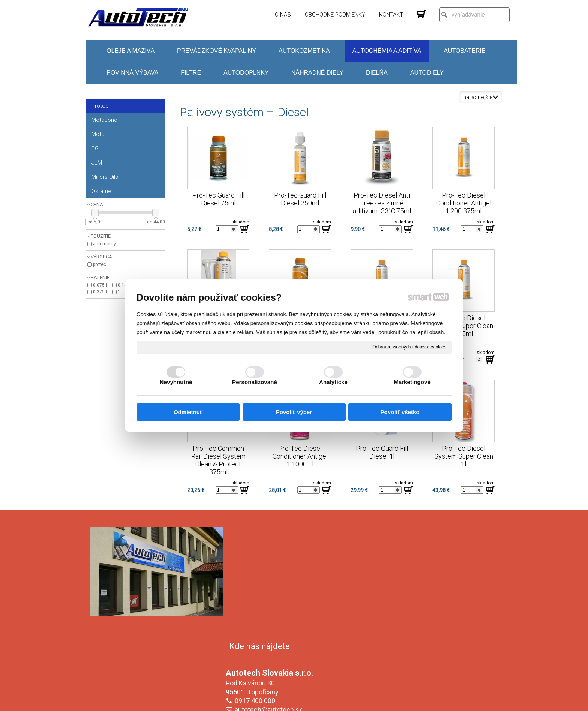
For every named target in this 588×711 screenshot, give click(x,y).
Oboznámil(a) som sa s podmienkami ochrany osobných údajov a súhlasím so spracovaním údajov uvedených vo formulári (434, 654)
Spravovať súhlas (419, 700)
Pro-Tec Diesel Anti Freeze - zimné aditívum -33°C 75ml (382, 203)
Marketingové (412, 382)
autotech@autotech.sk (270, 595)
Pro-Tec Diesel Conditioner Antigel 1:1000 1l (301, 456)
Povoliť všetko (400, 412)
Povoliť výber (294, 412)
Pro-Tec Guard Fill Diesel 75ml (219, 199)
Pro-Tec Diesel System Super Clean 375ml (464, 326)
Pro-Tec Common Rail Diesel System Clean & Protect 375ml (219, 460)
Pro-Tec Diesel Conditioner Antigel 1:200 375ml (464, 203)
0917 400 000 (256, 586)
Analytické (333, 382)
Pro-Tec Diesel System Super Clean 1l (464, 456)
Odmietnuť (188, 412)
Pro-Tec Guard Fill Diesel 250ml (301, 199)
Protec (100, 264)
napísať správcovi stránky (287, 700)
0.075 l (100, 285)
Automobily (104, 244)
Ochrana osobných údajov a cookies (409, 347)
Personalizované (255, 382)
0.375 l (100, 292)
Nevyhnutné (176, 382)
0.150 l (125, 285)
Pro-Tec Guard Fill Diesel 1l (383, 452)
